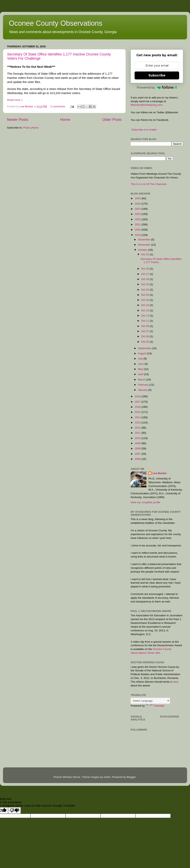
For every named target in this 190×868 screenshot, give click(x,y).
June (141, 364)
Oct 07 (145, 331)
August (142, 353)
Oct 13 (145, 316)
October (143, 250)
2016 (138, 407)
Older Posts (112, 120)
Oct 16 (145, 305)
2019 (138, 235)
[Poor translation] (14, 810)
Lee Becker (160, 473)
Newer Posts (18, 120)
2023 (138, 214)
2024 (138, 209)
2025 (138, 204)
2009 (138, 443)
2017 (138, 402)
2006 (138, 459)
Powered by (157, 87)
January (143, 390)
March (142, 380)
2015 (138, 412)
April (141, 374)
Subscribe (157, 75)
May (141, 369)
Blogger (131, 777)
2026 (138, 198)
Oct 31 (145, 254)
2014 (138, 417)
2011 (138, 433)
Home (65, 120)
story (175, 682)
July (141, 359)
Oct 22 (145, 290)
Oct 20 (145, 295)
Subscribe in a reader (144, 130)
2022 (138, 219)
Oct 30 (145, 269)
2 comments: (58, 106)
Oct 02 (145, 342)
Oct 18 (145, 300)
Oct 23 (145, 284)
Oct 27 (145, 274)
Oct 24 (145, 279)
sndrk (107, 777)
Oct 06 (145, 336)
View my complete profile (145, 502)
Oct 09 (145, 326)
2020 (138, 230)
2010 (138, 438)
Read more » (15, 100)
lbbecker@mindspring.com (146, 105)
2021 (138, 224)
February (144, 385)
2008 (138, 448)
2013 (138, 423)
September (145, 348)
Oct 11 (145, 321)
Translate (155, 706)
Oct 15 (145, 310)
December (144, 240)
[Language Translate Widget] (150, 701)
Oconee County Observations (56, 23)
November (144, 245)
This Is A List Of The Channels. (149, 184)
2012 (138, 428)
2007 (138, 454)
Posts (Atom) (31, 128)
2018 (138, 396)
